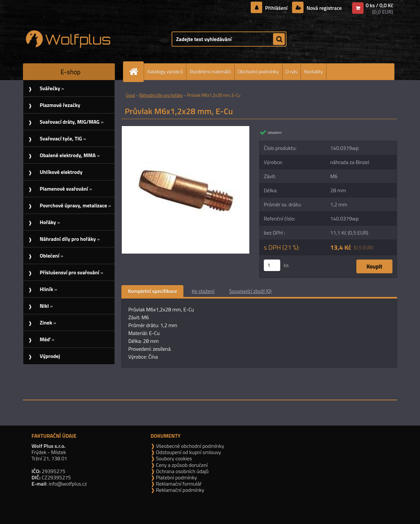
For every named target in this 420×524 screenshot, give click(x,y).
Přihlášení (276, 8)
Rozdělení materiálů (210, 72)
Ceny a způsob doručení (181, 465)
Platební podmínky (176, 477)
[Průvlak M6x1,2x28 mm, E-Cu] (186, 129)
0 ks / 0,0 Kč (379, 5)
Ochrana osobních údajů (182, 471)
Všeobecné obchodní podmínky (189, 446)
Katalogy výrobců (165, 72)
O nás (292, 72)
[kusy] (272, 265)
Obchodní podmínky (258, 72)
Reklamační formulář (178, 484)
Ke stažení (203, 291)
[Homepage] (136, 72)
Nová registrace (324, 8)
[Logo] (68, 39)
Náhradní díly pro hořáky (161, 95)
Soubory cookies (173, 458)
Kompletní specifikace (152, 291)
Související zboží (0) (250, 291)
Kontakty (314, 72)
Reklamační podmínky (180, 490)
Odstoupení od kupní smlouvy (188, 452)
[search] (279, 39)
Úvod (130, 95)
